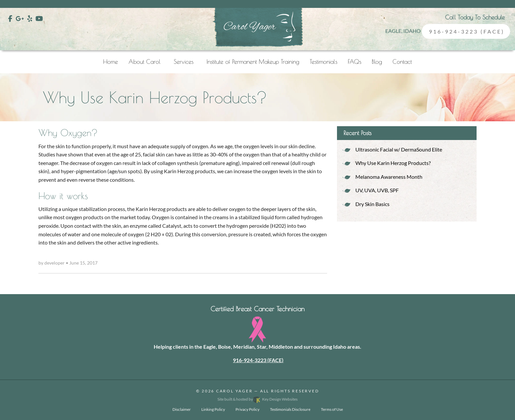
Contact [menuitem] (402, 62)
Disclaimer (182, 409)
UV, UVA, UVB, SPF (377, 190)
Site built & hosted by (257, 399)
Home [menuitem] (111, 62)
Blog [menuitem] (377, 62)
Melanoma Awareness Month (389, 177)
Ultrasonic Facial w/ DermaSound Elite (399, 149)
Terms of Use (332, 409)
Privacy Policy (247, 409)
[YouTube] (39, 18)
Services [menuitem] (184, 62)
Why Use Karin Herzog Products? (393, 163)
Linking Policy (213, 409)
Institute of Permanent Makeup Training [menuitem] (253, 62)
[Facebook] (10, 18)
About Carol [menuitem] (145, 62)
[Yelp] (30, 18)
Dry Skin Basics (372, 204)
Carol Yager (235, 391)
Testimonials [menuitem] (324, 62)
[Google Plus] (20, 18)
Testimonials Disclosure (290, 409)
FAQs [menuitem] (355, 62)
